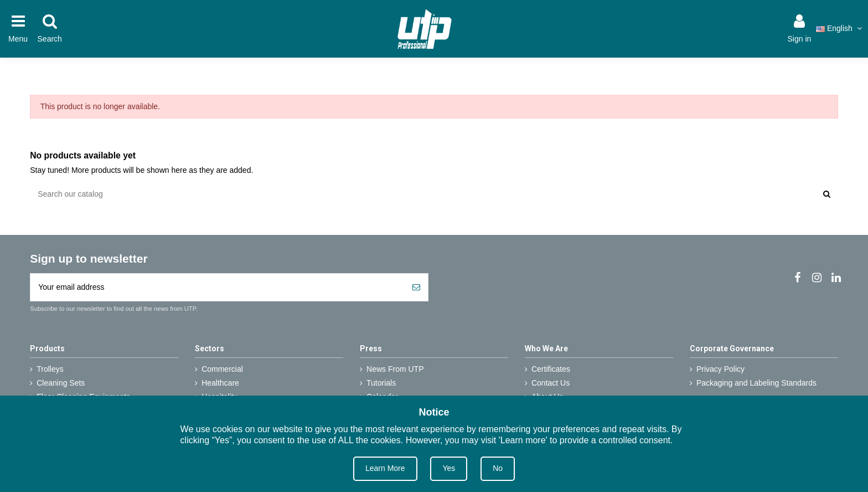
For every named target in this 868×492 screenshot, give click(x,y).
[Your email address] (218, 287)
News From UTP (395, 369)
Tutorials (381, 383)
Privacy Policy (720, 369)
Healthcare (220, 383)
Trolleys (50, 369)
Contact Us (551, 383)
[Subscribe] (416, 287)
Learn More (385, 468)
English (840, 28)
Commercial (222, 369)
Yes (449, 468)
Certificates (551, 369)
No (498, 468)
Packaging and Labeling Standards (756, 383)
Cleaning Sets (61, 383)
